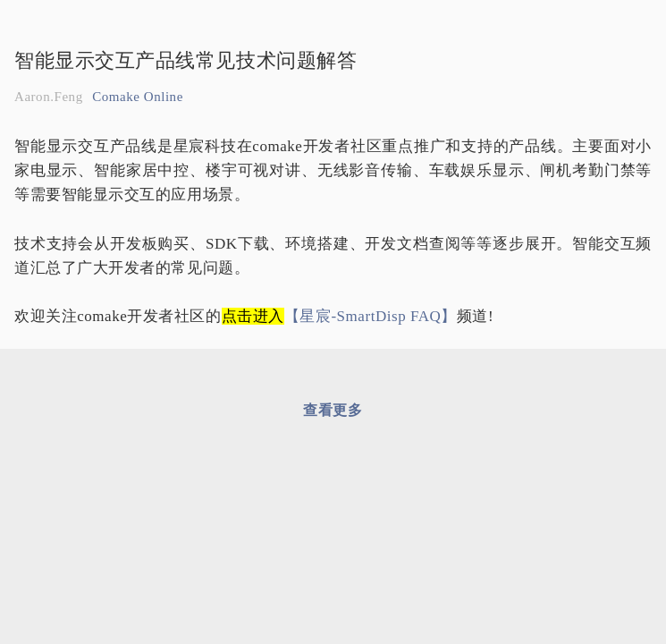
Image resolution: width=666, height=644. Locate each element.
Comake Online (138, 97)
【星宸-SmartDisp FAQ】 (371, 316)
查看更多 (333, 410)
